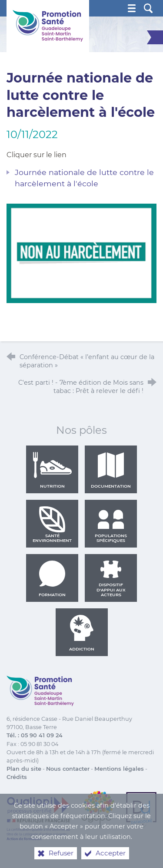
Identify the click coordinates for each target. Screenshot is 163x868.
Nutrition (52, 470)
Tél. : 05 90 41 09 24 (35, 735)
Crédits (17, 777)
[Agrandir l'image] (81, 252)
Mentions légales (119, 769)
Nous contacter (68, 769)
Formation (52, 579)
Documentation (111, 470)
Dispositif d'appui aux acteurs (111, 579)
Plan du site (24, 769)
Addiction (82, 633)
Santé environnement (52, 525)
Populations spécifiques (111, 525)
